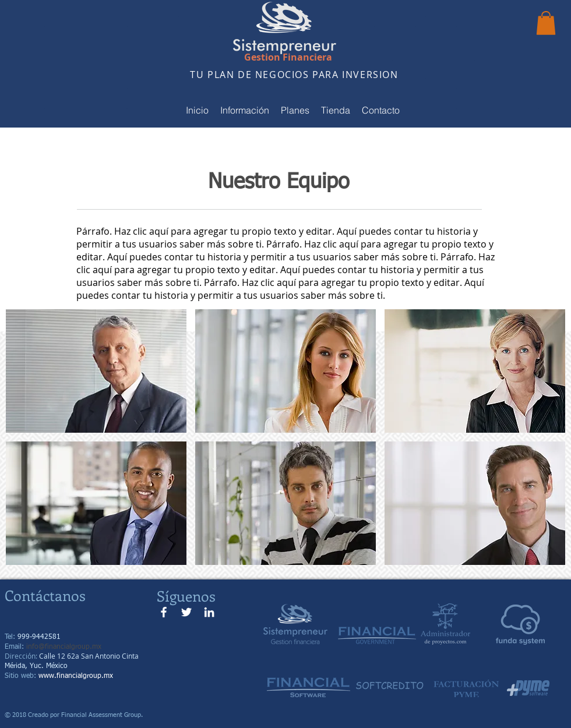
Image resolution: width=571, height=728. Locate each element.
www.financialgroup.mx (76, 676)
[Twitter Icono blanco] (186, 612)
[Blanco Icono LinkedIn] (209, 612)
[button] (546, 23)
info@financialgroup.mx (64, 647)
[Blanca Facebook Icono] (164, 612)
